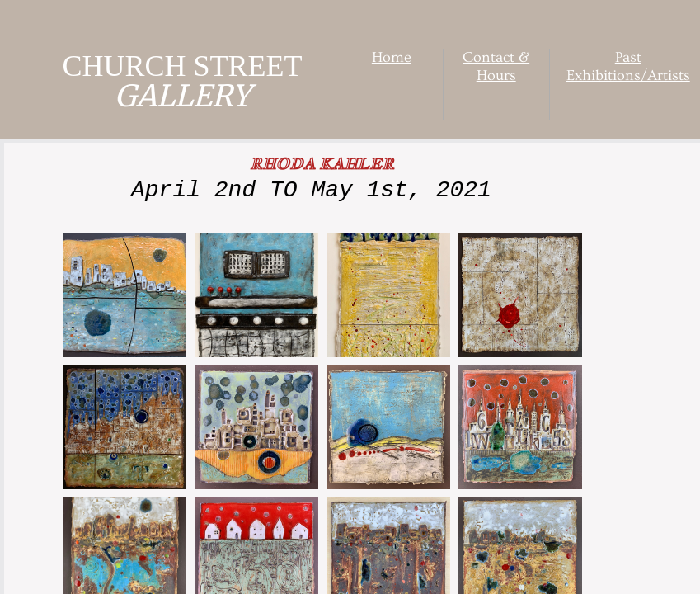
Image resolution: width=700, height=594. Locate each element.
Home (392, 57)
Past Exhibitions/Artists (628, 66)
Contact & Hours (496, 66)
